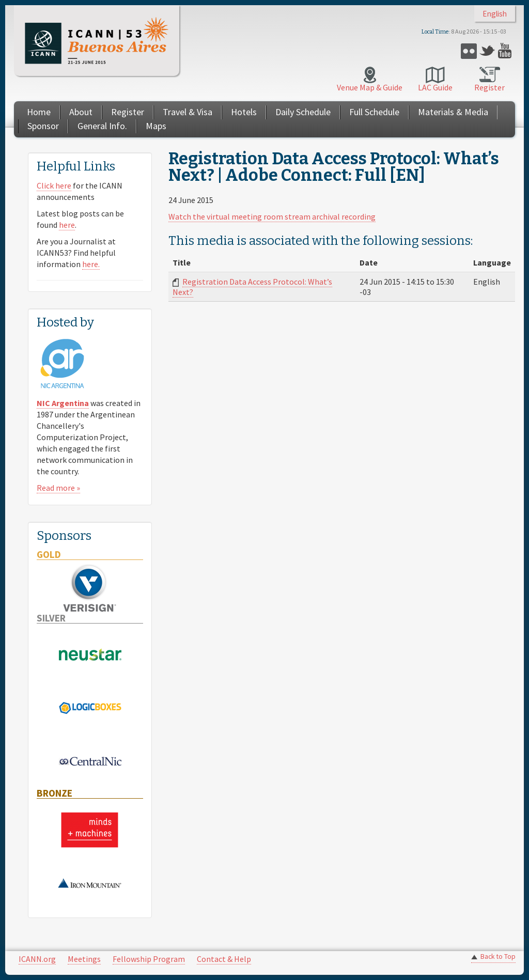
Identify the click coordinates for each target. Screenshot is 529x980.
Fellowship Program (149, 959)
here (67, 225)
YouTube (506, 51)
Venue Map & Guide (370, 87)
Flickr (469, 51)
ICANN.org (37, 959)
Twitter (487, 51)
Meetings (84, 959)
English (495, 14)
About (81, 112)
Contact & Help (224, 959)
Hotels (244, 112)
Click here (54, 185)
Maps (156, 126)
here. (91, 264)
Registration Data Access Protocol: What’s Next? (252, 287)
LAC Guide (435, 87)
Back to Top (498, 956)
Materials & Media (453, 112)
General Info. (102, 126)
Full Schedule (374, 112)
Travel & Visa (188, 112)
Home (39, 112)
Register (489, 87)
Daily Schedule (303, 112)
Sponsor (43, 126)
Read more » (58, 488)
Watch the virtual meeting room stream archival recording (272, 216)
